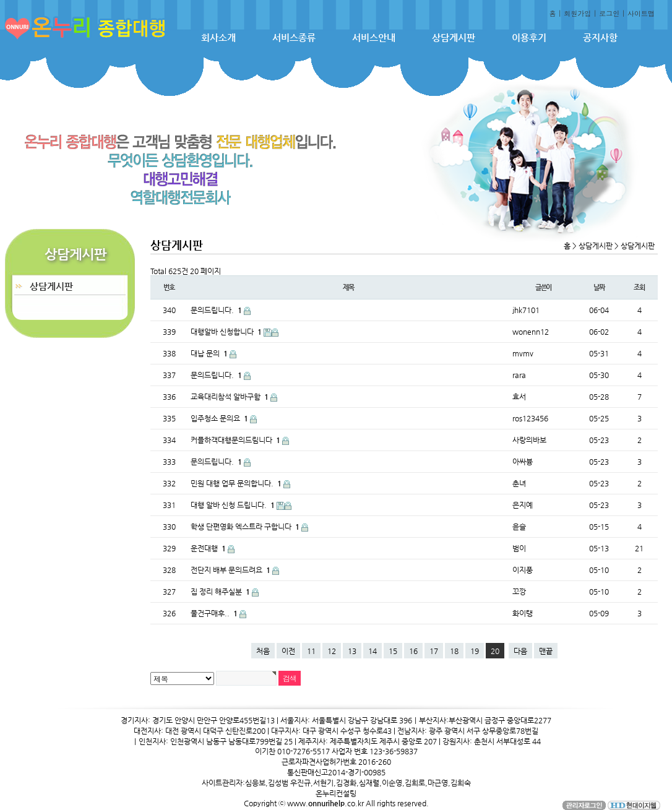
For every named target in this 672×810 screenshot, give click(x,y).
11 (311, 651)
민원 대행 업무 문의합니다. (237, 483)
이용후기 (529, 37)
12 (332, 651)
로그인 (609, 13)
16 (413, 651)
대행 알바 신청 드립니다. (234, 505)
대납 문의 (210, 353)
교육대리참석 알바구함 (230, 397)
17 (434, 651)
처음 (263, 651)
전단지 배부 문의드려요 (231, 570)
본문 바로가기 (0, 0)
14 (373, 651)
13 (352, 651)
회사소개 (218, 37)
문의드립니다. (217, 310)
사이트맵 (641, 13)
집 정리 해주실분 (221, 592)
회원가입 (577, 13)
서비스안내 (374, 37)
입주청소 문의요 (220, 418)
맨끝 (546, 651)
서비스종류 (294, 37)
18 (454, 651)
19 (475, 651)
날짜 (599, 287)
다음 (520, 651)
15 (393, 651)
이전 (288, 651)
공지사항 (600, 37)
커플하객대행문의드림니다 (236, 440)
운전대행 (209, 548)
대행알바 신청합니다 (227, 332)
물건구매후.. (215, 613)
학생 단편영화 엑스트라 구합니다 (246, 527)
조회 (639, 287)
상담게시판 (454, 37)
